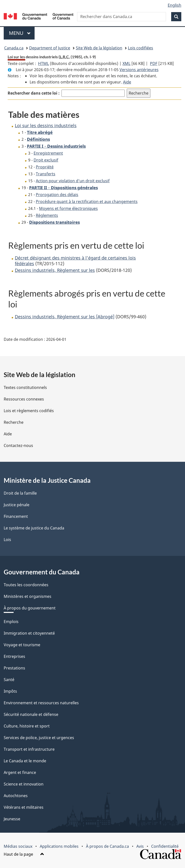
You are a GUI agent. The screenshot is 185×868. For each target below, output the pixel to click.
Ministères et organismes (28, 596)
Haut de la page (24, 854)
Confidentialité (165, 846)
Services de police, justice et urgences (39, 738)
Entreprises (14, 656)
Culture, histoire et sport (27, 726)
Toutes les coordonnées (26, 585)
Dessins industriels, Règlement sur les (55, 270)
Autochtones (16, 796)
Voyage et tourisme (22, 645)
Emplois (11, 622)
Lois (7, 540)
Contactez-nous (18, 445)
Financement (16, 516)
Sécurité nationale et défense (31, 714)
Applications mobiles (59, 846)
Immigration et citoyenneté (29, 633)
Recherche (14, 422)
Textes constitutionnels (25, 387)
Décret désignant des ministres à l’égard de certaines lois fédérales (75, 261)
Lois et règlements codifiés (29, 411)
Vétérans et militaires (24, 807)
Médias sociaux (18, 846)
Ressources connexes (24, 399)
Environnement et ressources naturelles (41, 703)
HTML (43, 63)
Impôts (10, 691)
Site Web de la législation (99, 48)
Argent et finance (20, 772)
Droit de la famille (20, 493)
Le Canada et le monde (25, 761)
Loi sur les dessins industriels (46, 125)
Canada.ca (14, 48)
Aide (127, 82)
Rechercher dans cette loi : (34, 93)
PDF (154, 63)
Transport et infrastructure (29, 749)
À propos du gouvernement (30, 608)
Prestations (14, 668)
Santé (9, 680)
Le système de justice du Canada (34, 528)
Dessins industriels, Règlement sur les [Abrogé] (65, 317)
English (175, 5)
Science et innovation (24, 784)
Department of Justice (50, 48)
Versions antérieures (139, 70)
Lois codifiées (141, 48)
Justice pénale (17, 505)
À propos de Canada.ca (107, 846)
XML (126, 63)
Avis (140, 846)
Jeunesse (12, 819)
